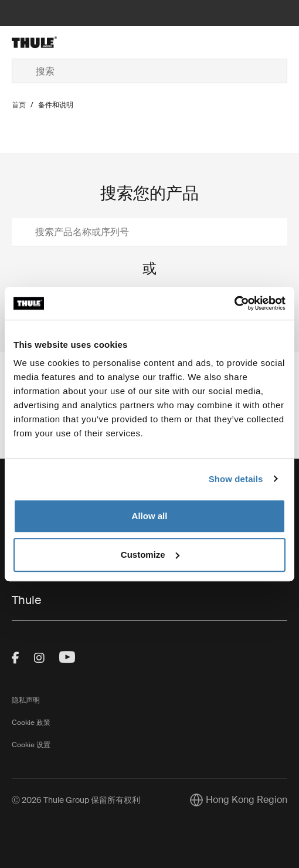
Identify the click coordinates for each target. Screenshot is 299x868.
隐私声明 (26, 700)
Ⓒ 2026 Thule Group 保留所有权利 (76, 800)
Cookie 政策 (31, 723)
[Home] (58, 42)
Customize (150, 555)
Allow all (150, 516)
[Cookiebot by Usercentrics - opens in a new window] (234, 303)
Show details (236, 479)
